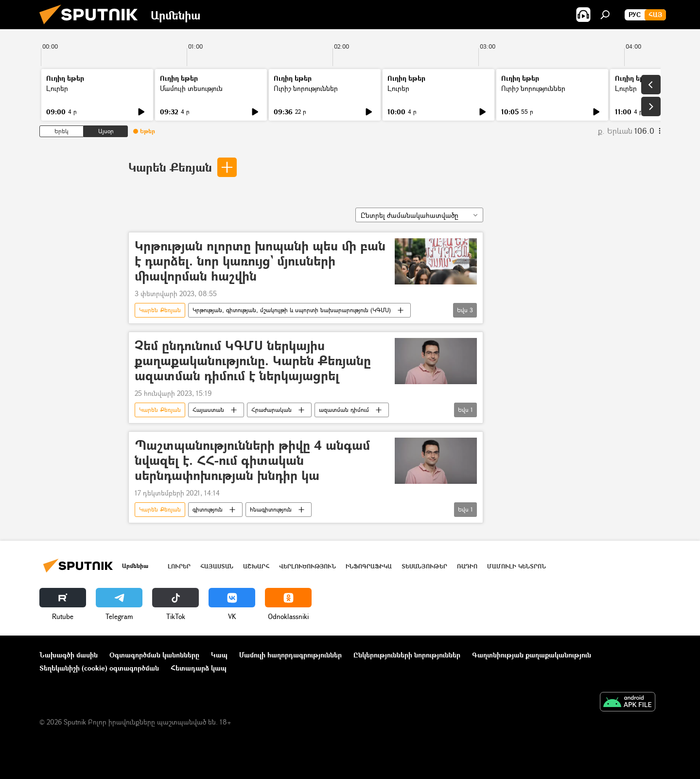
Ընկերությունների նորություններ (407, 655)
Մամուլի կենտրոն (516, 566)
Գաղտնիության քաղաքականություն (532, 655)
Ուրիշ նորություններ (306, 88)
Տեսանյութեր (424, 566)
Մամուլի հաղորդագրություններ (290, 655)
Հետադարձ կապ (199, 668)
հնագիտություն (271, 509)
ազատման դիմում (344, 410)
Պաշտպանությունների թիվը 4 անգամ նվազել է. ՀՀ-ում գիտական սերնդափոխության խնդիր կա (252, 461)
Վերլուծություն (307, 566)
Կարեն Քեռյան (170, 167)
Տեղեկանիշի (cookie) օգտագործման (99, 668)
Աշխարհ (256, 566)
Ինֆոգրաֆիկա (369, 566)
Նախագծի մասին (69, 655)
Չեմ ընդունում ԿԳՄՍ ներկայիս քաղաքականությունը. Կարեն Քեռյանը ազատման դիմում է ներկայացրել (253, 361)
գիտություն (208, 509)
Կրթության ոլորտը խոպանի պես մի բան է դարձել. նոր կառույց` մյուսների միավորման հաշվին (260, 261)
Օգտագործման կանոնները (154, 655)
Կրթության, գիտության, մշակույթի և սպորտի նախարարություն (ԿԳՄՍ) (292, 310)
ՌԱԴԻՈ (467, 566)
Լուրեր (57, 88)
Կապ (219, 655)
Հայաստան (208, 410)
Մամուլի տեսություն (191, 88)
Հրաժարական (271, 410)
